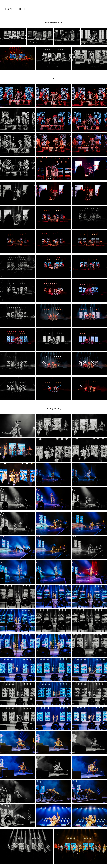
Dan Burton (15, 9)
